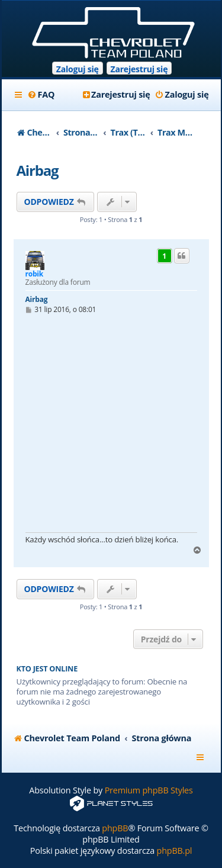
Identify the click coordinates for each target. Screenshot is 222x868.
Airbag (38, 170)
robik (35, 274)
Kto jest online (47, 669)
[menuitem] (41, 95)
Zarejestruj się (139, 69)
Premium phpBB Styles (149, 790)
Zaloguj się (78, 69)
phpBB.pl (175, 851)
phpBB (115, 828)
